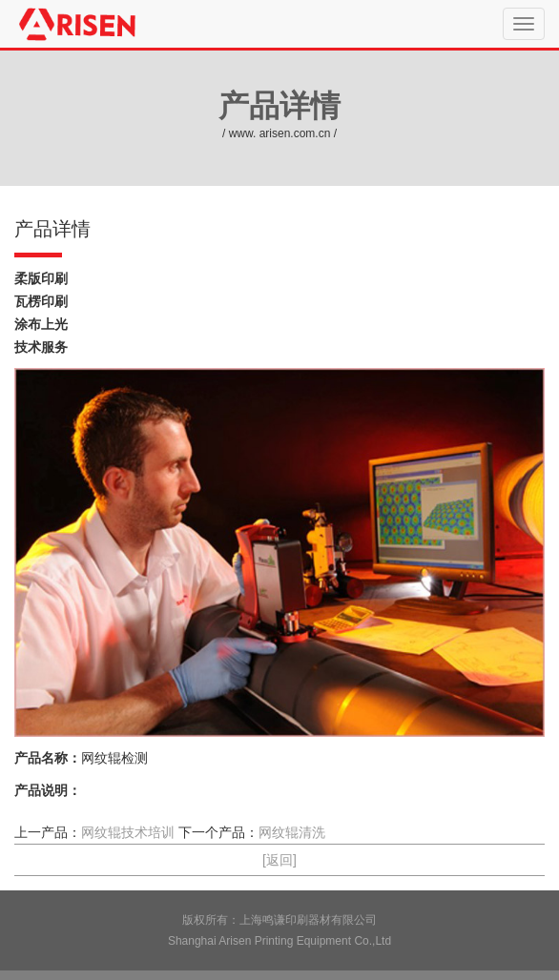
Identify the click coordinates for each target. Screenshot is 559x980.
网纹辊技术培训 (128, 832)
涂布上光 (41, 324)
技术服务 (41, 347)
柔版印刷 (41, 278)
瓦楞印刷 (41, 301)
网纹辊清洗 (292, 832)
